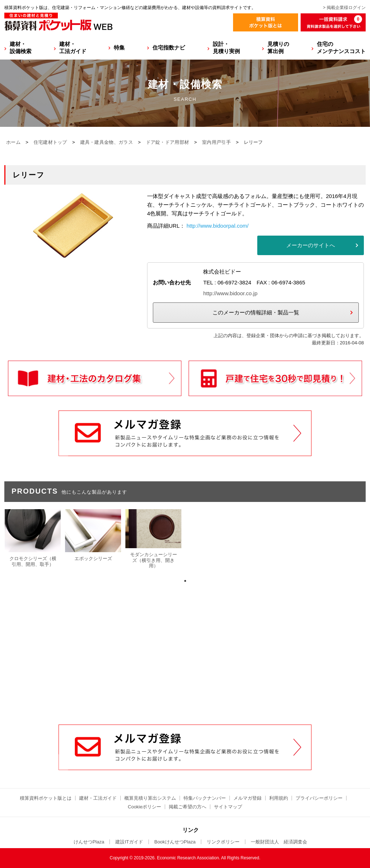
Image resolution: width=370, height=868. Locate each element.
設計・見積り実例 (226, 48)
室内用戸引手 (216, 142)
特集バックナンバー (205, 798)
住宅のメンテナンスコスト (341, 48)
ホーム (13, 142)
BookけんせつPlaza (175, 842)
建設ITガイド (129, 842)
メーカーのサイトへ (311, 245)
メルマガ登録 (248, 798)
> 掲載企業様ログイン (344, 8)
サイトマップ (228, 807)
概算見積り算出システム (150, 798)
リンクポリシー (223, 842)
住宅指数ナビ (169, 48)
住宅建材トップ (50, 142)
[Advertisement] (185, 670)
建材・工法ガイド (73, 48)
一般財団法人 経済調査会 (279, 842)
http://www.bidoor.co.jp (230, 293)
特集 (119, 48)
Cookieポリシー (145, 807)
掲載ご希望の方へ (188, 807)
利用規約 (279, 798)
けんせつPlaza (89, 842)
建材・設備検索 (21, 48)
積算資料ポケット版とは (46, 798)
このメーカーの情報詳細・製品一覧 (256, 312)
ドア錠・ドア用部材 (168, 142)
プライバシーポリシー (319, 798)
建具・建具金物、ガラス (107, 142)
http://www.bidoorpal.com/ (218, 226)
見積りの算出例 (278, 48)
